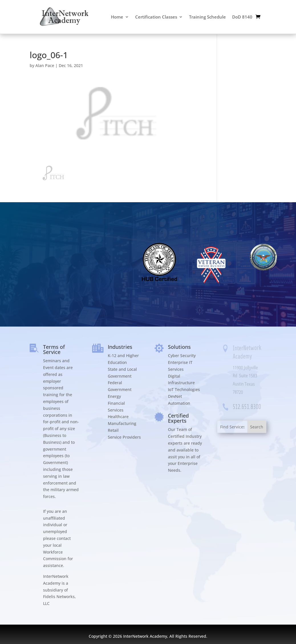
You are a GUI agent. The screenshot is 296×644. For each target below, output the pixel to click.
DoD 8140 (242, 17)
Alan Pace (45, 65)
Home (117, 17)
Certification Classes (156, 17)
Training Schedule (207, 17)
